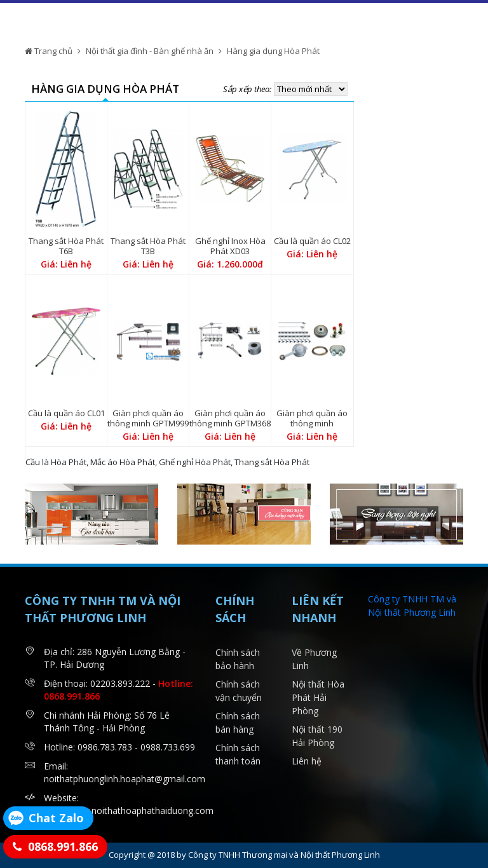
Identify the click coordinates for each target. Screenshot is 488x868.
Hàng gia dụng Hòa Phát (273, 51)
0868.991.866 (63, 846)
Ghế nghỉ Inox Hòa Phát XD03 (230, 246)
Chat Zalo (56, 818)
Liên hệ (307, 761)
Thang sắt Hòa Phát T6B (66, 246)
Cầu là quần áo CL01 (66, 413)
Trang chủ (49, 51)
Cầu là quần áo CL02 (312, 241)
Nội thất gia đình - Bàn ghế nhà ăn (150, 51)
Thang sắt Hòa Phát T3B (148, 246)
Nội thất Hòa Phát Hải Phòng (318, 697)
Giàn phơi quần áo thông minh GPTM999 (148, 418)
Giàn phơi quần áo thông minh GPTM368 (230, 418)
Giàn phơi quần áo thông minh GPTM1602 (312, 423)
